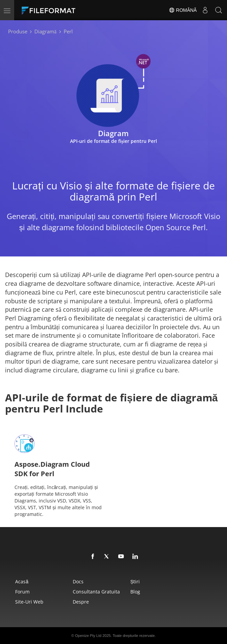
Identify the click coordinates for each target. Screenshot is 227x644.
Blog (135, 592)
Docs (78, 581)
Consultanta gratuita (96, 592)
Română (183, 10)
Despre (81, 602)
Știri (135, 581)
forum (22, 592)
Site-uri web (29, 602)
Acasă (22, 581)
